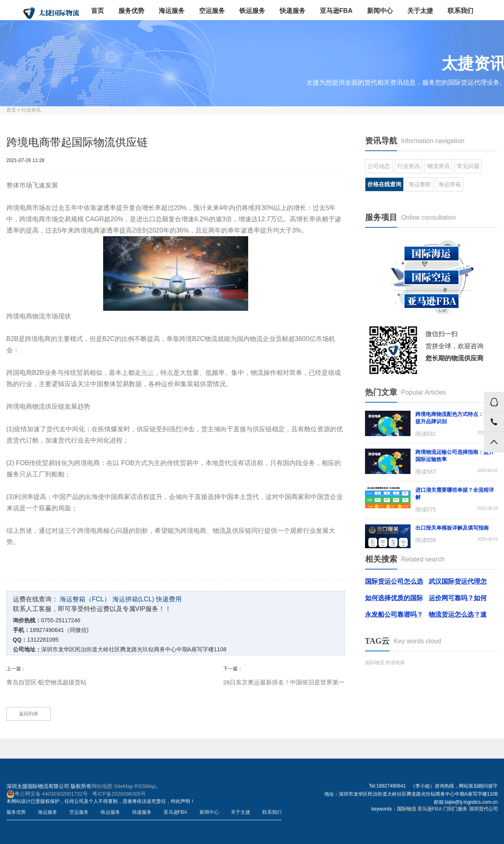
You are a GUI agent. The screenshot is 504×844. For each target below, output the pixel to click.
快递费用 (169, 599)
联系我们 (460, 11)
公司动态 (379, 166)
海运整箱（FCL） (85, 599)
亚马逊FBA (336, 11)
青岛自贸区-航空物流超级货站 (47, 682)
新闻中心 (380, 11)
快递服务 (292, 11)
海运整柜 (420, 184)
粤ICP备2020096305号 (119, 794)
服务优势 (131, 11)
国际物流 (375, 663)
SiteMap (124, 786)
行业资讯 (31, 110)
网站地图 (102, 786)
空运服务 (212, 11)
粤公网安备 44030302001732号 (47, 794)
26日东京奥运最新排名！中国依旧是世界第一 (284, 682)
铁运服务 (252, 11)
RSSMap (145, 786)
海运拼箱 (450, 184)
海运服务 (172, 11)
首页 (97, 11)
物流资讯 (438, 166)
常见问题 (468, 166)
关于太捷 (420, 11)
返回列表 (29, 714)
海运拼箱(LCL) (133, 599)
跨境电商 (395, 663)
